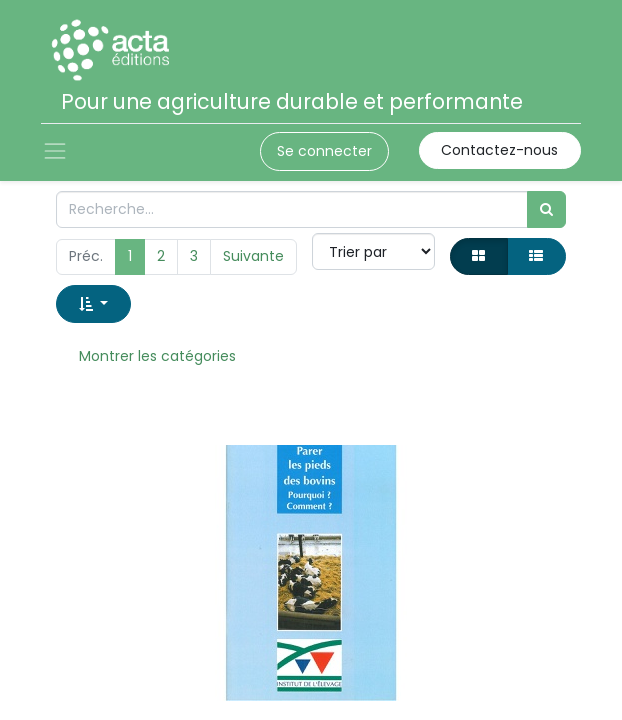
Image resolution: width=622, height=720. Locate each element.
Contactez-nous (499, 150)
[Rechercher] (546, 209)
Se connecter (324, 151)
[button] (93, 303)
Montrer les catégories (157, 356)
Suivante (253, 256)
